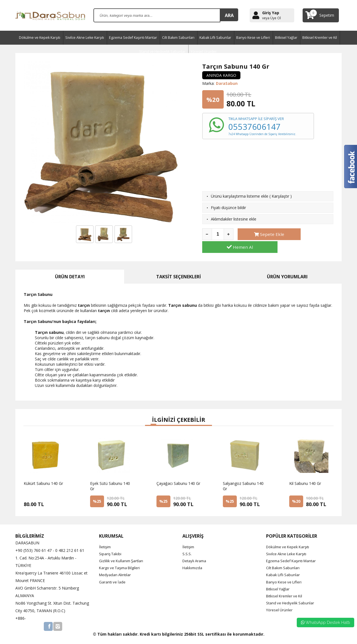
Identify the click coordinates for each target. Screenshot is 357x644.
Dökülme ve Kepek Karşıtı (40, 38)
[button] (148, 416)
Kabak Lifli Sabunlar (215, 38)
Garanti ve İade (113, 572)
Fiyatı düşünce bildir (228, 208)
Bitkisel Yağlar (286, 38)
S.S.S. (187, 544)
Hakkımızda (193, 558)
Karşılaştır (280, 196)
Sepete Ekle (261, 234)
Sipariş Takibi (111, 544)
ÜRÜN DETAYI (70, 267)
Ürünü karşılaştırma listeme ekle (240, 196)
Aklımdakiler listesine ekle (234, 219)
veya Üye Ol (272, 18)
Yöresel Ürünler (280, 600)
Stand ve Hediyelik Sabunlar (291, 593)
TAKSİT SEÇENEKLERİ (178, 267)
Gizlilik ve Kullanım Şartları (122, 551)
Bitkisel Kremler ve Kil (320, 38)
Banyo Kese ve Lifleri (253, 38)
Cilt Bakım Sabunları (178, 38)
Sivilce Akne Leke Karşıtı (85, 38)
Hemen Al (310, 234)
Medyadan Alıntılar (116, 565)
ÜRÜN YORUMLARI (287, 267)
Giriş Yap (271, 13)
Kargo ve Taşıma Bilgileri (121, 558)
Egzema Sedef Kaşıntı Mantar (133, 38)
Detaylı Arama (195, 551)
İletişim (105, 537)
